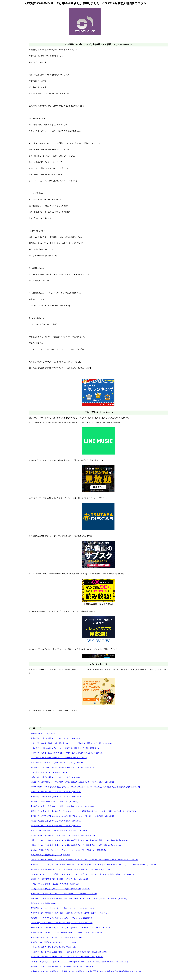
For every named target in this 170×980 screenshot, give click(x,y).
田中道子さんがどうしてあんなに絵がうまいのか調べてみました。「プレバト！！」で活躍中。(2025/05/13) (73, 816)
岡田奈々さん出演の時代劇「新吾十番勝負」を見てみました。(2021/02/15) (60, 879)
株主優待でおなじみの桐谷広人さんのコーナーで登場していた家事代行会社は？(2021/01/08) (66, 932)
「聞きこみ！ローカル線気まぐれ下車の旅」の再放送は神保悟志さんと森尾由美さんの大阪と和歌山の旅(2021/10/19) (76, 845)
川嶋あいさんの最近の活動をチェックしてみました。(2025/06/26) (56, 777)
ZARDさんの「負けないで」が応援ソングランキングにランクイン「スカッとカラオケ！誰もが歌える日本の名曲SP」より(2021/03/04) (83, 874)
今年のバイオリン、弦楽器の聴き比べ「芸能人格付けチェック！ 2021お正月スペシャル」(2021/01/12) (70, 928)
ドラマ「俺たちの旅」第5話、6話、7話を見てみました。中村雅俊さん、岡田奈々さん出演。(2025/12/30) (71, 743)
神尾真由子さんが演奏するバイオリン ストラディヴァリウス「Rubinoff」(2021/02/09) (64, 894)
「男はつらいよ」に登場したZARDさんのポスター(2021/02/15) (55, 884)
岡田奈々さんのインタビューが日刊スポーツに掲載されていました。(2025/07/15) (62, 767)
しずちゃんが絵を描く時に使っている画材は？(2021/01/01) (53, 947)
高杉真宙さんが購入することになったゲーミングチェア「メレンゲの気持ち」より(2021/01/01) (67, 957)
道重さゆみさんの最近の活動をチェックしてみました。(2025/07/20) (57, 763)
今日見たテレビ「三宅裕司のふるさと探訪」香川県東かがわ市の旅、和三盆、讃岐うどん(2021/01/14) (70, 913)
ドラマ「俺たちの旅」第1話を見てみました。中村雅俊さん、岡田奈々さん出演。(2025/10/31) (67, 753)
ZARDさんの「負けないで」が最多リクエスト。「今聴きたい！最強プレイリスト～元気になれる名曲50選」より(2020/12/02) (79, 962)
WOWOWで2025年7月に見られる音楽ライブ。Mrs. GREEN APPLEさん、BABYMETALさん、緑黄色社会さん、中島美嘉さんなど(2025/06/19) (85, 787)
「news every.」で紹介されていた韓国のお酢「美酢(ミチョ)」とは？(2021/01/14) (62, 923)
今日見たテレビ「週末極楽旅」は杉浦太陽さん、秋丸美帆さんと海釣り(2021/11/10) (63, 835)
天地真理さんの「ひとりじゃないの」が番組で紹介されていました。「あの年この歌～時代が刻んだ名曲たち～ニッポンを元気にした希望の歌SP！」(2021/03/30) (93, 865)
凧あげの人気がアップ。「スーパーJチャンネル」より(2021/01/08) (56, 937)
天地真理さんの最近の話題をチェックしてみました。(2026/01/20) (56, 738)
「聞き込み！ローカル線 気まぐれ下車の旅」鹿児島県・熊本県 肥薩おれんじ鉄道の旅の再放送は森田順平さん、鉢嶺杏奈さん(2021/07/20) (84, 860)
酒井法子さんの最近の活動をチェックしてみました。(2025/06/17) (56, 792)
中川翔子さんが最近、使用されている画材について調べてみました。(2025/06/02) (62, 806)
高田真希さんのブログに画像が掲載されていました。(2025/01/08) (56, 826)
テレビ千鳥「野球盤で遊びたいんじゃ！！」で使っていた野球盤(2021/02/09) (60, 889)
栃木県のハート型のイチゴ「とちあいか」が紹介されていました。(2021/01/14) (61, 918)
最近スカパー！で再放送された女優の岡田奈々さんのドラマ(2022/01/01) (59, 831)
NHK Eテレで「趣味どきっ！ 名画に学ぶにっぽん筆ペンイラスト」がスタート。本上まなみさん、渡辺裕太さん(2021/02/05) (79, 899)
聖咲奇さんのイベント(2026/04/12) (44, 733)
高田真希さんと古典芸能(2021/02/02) (45, 903)
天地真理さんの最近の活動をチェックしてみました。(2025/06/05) (56, 797)
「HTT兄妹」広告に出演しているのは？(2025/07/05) (51, 772)
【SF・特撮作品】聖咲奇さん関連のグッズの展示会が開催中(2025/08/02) (59, 758)
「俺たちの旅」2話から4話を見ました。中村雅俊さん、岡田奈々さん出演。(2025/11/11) (65, 748)
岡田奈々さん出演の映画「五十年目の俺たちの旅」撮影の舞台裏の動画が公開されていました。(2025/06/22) (73, 782)
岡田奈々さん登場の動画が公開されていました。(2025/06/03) (54, 801)
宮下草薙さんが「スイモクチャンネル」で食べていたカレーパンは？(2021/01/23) (62, 908)
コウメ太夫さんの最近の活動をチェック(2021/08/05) (51, 855)
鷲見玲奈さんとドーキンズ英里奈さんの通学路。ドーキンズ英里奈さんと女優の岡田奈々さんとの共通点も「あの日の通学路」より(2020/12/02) (86, 971)
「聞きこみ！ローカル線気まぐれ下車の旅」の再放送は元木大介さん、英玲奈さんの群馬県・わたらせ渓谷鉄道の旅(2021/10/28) (80, 840)
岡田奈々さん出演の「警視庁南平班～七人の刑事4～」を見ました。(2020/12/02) (62, 967)
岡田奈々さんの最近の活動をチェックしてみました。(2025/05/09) (56, 821)
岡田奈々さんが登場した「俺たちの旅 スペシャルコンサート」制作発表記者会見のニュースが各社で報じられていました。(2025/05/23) (83, 811)
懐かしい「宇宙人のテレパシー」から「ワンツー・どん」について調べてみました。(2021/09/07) (68, 850)
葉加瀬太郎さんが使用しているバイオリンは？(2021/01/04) (53, 942)
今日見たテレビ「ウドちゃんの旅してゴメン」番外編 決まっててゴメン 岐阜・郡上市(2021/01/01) (69, 952)
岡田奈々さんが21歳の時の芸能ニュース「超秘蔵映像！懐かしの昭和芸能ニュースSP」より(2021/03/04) (71, 869)
